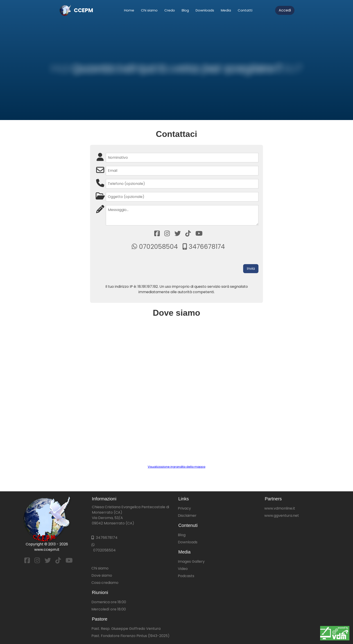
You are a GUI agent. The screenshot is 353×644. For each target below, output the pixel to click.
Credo (170, 10)
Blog (185, 10)
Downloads (205, 10)
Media (226, 10)
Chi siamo (149, 10)
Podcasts (186, 576)
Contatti (245, 10)
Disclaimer (187, 516)
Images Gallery (191, 561)
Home (129, 10)
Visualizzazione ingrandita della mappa (176, 467)
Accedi (285, 10)
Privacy (184, 508)
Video (183, 569)
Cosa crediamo (105, 583)
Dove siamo (102, 575)
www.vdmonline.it (280, 508)
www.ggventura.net (282, 516)
